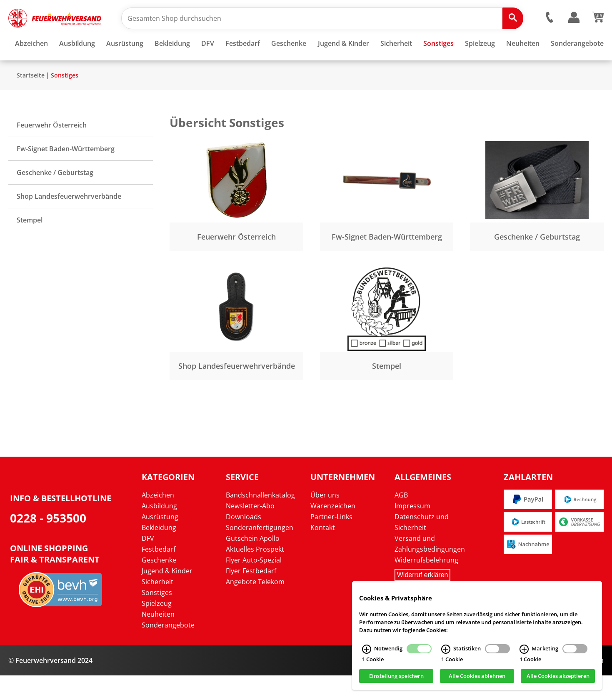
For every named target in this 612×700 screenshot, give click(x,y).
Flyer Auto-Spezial (254, 585)
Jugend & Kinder (167, 595)
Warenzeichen (333, 530)
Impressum (412, 530)
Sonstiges (65, 100)
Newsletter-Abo (250, 530)
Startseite (31, 100)
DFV (148, 563)
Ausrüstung (160, 541)
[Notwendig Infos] (367, 649)
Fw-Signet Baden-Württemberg (66, 173)
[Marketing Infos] (524, 649)
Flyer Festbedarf (251, 595)
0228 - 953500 (48, 542)
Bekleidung (159, 552)
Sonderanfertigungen (260, 552)
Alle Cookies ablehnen (477, 676)
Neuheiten (158, 639)
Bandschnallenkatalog (260, 520)
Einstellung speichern (396, 676)
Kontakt (323, 552)
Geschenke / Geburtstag (55, 197)
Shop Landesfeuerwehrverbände (69, 221)
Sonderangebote (168, 650)
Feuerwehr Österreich (52, 150)
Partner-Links (331, 541)
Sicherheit (157, 606)
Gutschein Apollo (253, 563)
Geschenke (159, 585)
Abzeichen (158, 520)
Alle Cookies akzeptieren (558, 676)
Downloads (244, 541)
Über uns (325, 520)
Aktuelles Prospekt (255, 574)
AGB (401, 520)
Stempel (30, 245)
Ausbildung (159, 530)
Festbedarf (159, 574)
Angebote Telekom (255, 606)
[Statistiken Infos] (446, 649)
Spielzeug (157, 628)
